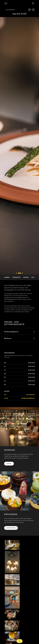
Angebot (7, 277)
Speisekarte (16, 277)
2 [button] (19, 273)
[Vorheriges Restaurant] (30, 10)
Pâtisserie (35, 277)
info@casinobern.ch (28, 398)
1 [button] (17, 273)
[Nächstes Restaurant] (33, 10)
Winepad (26, 277)
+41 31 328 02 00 (19, 641)
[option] (19, 146)
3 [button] (22, 273)
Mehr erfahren (11, 528)
